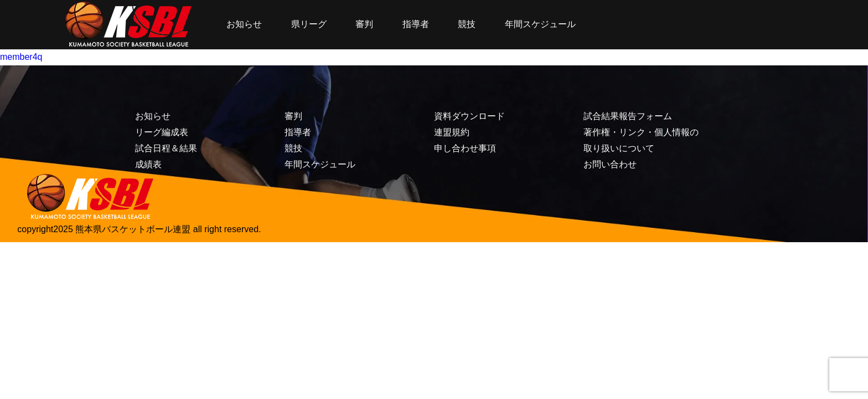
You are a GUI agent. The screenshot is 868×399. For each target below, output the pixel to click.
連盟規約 (452, 132)
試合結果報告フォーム (628, 116)
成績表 (148, 164)
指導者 (416, 24)
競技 (467, 24)
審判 (364, 24)
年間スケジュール (540, 24)
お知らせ (244, 24)
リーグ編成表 (162, 132)
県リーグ (309, 24)
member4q (21, 57)
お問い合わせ (610, 164)
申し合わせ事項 (465, 148)
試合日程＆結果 (166, 148)
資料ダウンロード (469, 116)
